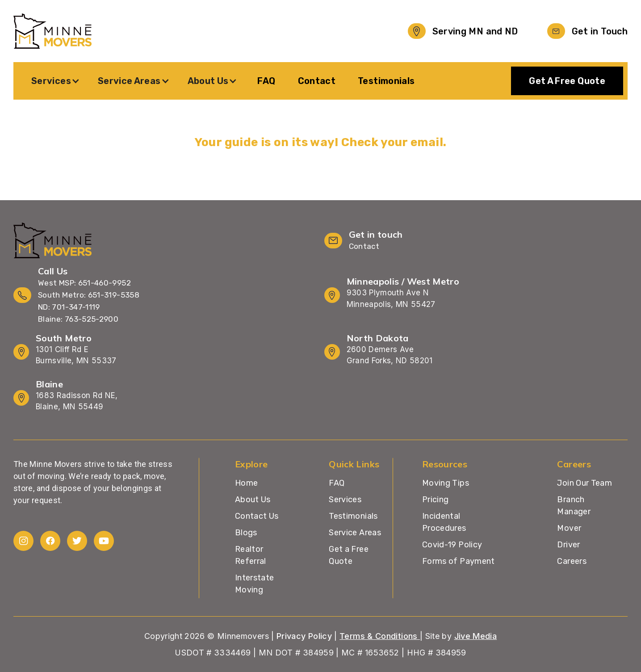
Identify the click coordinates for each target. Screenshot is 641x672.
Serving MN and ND (475, 31)
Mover (569, 528)
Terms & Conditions (380, 636)
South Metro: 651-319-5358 (89, 295)
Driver (568, 545)
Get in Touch (600, 31)
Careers (572, 561)
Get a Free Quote (349, 555)
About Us (253, 500)
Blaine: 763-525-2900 (78, 319)
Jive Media (476, 636)
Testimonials (386, 81)
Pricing (436, 500)
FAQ (266, 81)
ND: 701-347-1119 (69, 307)
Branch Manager (574, 506)
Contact (317, 81)
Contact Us (257, 516)
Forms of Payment (459, 561)
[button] (56, 81)
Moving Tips (446, 483)
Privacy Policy (304, 636)
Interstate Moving (255, 584)
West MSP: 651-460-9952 (84, 283)
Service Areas (355, 533)
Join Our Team (584, 483)
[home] (52, 31)
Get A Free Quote (567, 81)
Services (345, 500)
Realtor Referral (251, 555)
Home (246, 483)
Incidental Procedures (444, 522)
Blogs (246, 533)
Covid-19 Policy (452, 545)
